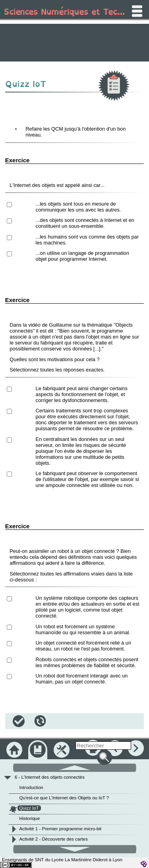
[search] (103, 746)
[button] (19, 721)
